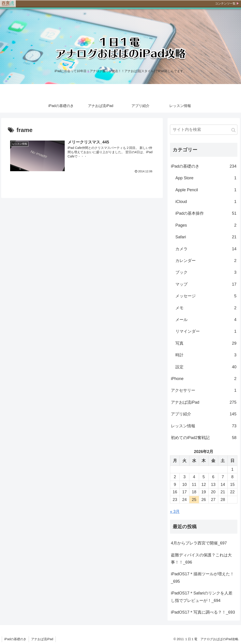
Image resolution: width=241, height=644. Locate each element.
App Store (206, 178)
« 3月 (175, 512)
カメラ (206, 249)
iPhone (204, 379)
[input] (204, 130)
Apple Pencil (206, 190)
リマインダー (206, 331)
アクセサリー (204, 390)
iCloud (206, 202)
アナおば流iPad (204, 402)
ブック (206, 272)
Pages (206, 225)
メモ (206, 308)
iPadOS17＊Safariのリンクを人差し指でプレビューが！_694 (202, 597)
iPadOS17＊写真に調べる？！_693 (203, 612)
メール (206, 320)
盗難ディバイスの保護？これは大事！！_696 (201, 559)
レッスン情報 (204, 426)
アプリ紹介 (204, 414)
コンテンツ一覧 (225, 3)
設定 (206, 367)
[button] (233, 130)
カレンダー (206, 261)
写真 (206, 343)
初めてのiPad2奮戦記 (204, 438)
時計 (206, 355)
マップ (206, 284)
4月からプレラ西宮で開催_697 (199, 543)
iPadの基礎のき (204, 166)
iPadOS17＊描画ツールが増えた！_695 (202, 578)
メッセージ (206, 296)
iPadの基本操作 (206, 213)
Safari (206, 237)
